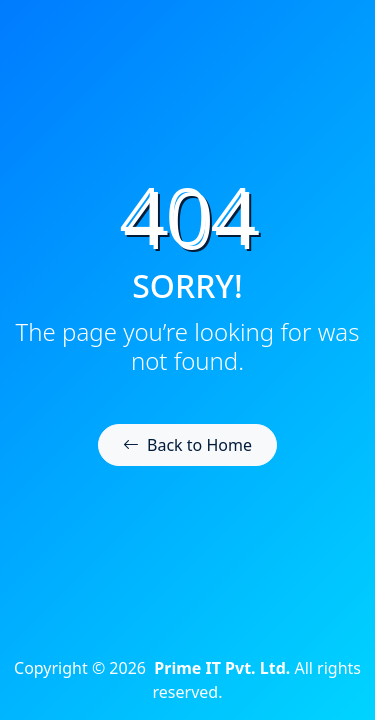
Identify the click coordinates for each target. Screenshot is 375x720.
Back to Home (187, 445)
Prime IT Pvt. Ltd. (222, 668)
